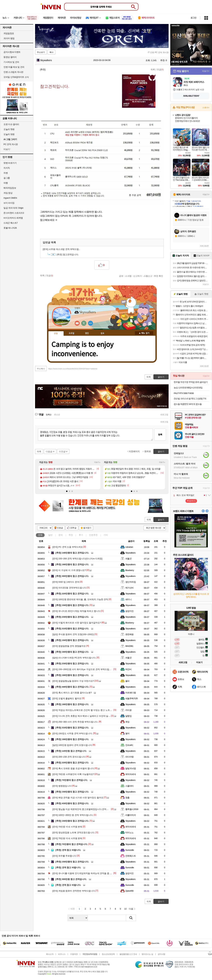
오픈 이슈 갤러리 (11, 124)
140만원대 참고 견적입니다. (72, 553)
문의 (61, 535)
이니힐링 (84, 323)
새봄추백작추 (132, 698)
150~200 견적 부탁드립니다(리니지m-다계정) (77, 559)
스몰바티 (130, 786)
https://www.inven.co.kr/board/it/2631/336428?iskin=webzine (73, 369)
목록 (153, 70)
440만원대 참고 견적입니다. (72, 687)
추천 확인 (159, 276)
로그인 (193, 18)
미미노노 (130, 833)
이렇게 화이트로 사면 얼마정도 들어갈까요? (77, 623)
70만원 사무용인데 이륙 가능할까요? (73, 774)
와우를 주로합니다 (64, 856)
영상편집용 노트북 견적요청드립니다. (74, 833)
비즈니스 (62, 954)
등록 (160, 435)
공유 (121, 276)
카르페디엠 (131, 693)
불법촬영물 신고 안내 (128, 954)
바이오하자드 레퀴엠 (13, 218)
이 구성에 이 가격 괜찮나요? (69, 570)
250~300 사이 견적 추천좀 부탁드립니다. (75, 722)
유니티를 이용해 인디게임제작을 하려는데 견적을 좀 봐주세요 (85, 873)
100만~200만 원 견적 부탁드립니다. (73, 815)
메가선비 (130, 588)
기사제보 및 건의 (11, 62)
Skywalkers (44, 60)
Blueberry (130, 570)
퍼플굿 (128, 559)
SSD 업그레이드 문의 (66, 582)
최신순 (57, 415)
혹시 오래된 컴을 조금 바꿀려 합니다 (73, 768)
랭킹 (87, 333)
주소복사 (41, 369)
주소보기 (41, 52)
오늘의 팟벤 (9, 134)
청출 (127, 798)
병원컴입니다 (62, 786)
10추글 (73, 528)
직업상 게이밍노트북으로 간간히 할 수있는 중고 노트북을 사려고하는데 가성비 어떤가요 (98, 710)
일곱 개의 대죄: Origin (13, 208)
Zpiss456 (129, 891)
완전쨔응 (130, 634)
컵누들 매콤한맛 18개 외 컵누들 (188, 404)
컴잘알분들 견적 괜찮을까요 (69, 646)
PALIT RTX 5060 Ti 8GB (184, 393)
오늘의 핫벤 (9, 129)
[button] (67, 491)
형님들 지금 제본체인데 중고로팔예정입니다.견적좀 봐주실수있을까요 (89, 809)
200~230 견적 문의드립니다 (69, 757)
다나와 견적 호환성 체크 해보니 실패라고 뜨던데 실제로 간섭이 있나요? (90, 716)
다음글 (49, 452)
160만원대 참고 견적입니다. (72, 652)
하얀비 (128, 669)
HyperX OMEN (10, 198)
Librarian (129, 547)
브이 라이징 (9, 203)
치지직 (7, 168)
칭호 (102, 333)
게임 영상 (8, 193)
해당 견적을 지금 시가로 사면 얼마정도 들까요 (78, 798)
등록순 (49, 415)
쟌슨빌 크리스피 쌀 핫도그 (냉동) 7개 (190, 399)
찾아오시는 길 (147, 954)
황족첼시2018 (132, 809)
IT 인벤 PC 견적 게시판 (158, 52)
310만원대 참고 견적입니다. (72, 629)
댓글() (160, 70)
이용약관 (74, 954)
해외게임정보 (10, 188)
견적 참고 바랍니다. (68, 850)
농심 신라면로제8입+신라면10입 (188, 388)
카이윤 (128, 710)
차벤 (6, 173)
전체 (40, 535)
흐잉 (127, 722)
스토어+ (206, 108)
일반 (50, 535)
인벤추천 (93, 535)
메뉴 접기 (144, 333)
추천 (71, 535)
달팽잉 (128, 716)
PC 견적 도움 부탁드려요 (68, 547)
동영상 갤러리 (10, 57)
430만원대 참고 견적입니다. (72, 803)
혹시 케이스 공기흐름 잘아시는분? (72, 693)
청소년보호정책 (108, 954)
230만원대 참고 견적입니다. (72, 617)
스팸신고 (148, 276)
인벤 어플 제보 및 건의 (14, 67)
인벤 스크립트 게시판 (13, 72)
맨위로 (148, 451)
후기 (81, 535)
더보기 (90, 323)
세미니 (128, 599)
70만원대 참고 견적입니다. (72, 780)
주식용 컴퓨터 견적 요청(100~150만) (73, 634)
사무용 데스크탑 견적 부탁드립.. (61, 249)
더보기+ (97, 462)
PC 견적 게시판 (11, 144)
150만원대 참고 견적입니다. (72, 605)
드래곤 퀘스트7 (11, 223)
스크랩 (128, 276)
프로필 (72, 333)
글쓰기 (161, 520)
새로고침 (164, 415)
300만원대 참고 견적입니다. (72, 576)
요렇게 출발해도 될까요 (67, 698)
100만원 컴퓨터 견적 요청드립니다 (72, 745)
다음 (131, 909)
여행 (6, 183)
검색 (131, 918)
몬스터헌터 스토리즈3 (14, 213)
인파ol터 (129, 745)
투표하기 (191, 501)
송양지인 (130, 611)
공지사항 (161, 954)
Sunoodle (130, 850)
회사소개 (50, 954)
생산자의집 (131, 582)
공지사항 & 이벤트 (12, 52)
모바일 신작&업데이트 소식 (16, 77)
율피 (127, 681)
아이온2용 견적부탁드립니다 (69, 588)
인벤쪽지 (77, 323)
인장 (56, 334)
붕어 (127, 733)
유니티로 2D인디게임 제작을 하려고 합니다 (76, 611)
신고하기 (138, 276)
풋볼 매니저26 (10, 228)
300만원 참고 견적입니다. (71, 879)
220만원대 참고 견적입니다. (72, 594)
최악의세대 (131, 774)
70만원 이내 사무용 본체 (67, 827)
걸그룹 (7, 178)
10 (125, 909)
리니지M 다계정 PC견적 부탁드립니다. (74, 658)
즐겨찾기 (87, 528)
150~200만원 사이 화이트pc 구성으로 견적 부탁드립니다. (83, 669)
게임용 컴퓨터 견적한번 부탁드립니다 (74, 891)
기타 (106, 535)
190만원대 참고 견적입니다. (72, 564)
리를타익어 (131, 815)
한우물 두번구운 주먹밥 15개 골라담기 (191, 382)
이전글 (62, 452)
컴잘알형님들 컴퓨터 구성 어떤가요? (73, 681)
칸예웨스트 (131, 856)
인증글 (60, 528)
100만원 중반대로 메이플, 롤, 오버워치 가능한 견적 (80, 599)
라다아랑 (130, 757)
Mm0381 (129, 646)
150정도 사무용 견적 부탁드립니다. (72, 733)
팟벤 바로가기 (10, 163)
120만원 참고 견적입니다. (71, 751)
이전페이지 (134, 451)
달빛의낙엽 (131, 768)
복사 (51, 52)
